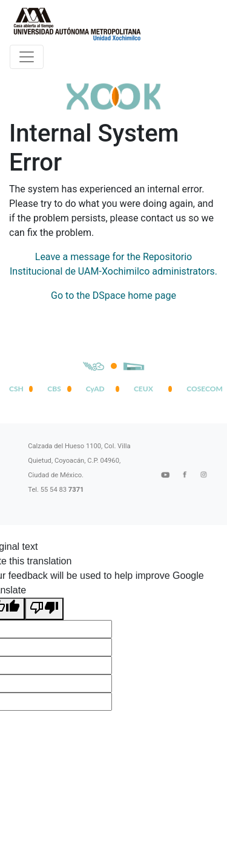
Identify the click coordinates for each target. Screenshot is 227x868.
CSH (16, 389)
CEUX (143, 389)
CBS (54, 389)
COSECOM (202, 389)
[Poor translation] (44, 609)
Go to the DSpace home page (113, 295)
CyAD (95, 389)
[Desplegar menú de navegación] (27, 57)
